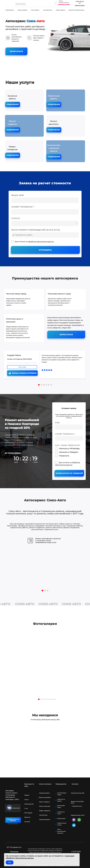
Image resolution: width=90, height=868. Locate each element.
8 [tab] (53, 699)
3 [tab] (43, 699)
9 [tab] (55, 699)
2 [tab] (41, 699)
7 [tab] (51, 699)
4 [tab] (45, 699)
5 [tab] (47, 699)
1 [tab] (39, 699)
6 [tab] (49, 699)
